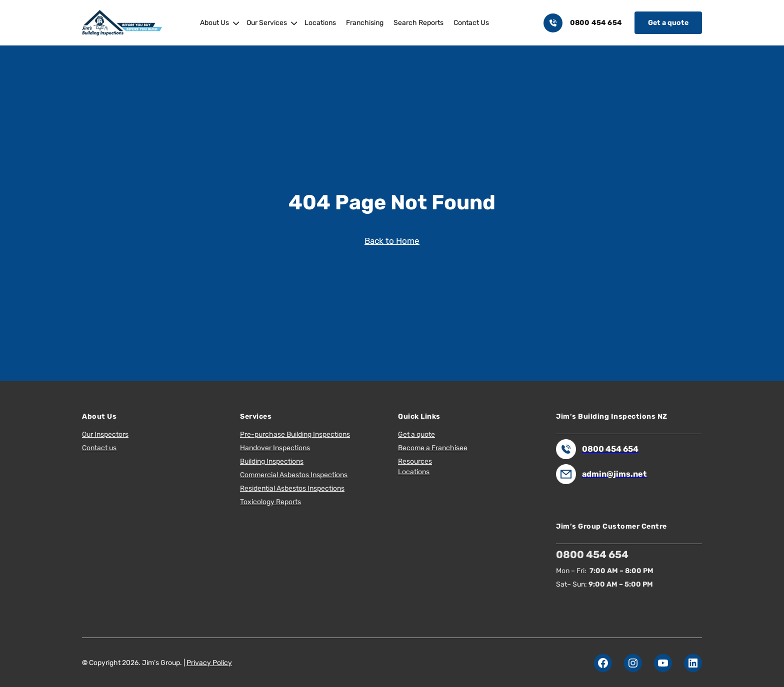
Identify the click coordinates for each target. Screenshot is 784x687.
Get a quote (668, 23)
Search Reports (418, 23)
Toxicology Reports (270, 502)
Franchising (365, 23)
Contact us (99, 448)
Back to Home (392, 241)
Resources (415, 461)
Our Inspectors (105, 434)
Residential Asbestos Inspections (292, 488)
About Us (214, 23)
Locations (320, 23)
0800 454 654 (596, 23)
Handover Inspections (275, 448)
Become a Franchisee (433, 448)
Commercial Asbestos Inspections (294, 475)
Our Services (267, 23)
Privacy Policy (209, 663)
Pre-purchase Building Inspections (295, 434)
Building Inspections (272, 461)
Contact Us (471, 23)
